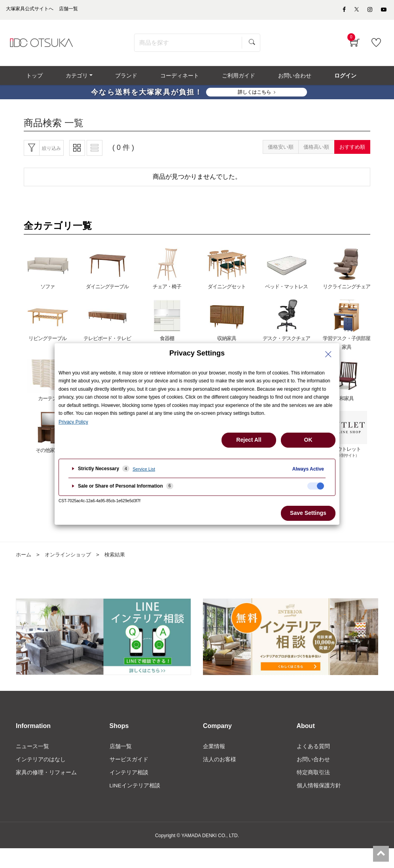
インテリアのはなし (41, 764)
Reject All (249, 440)
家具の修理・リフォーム (46, 777)
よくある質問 (313, 750)
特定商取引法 (313, 777)
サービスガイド (129, 764)
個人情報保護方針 (319, 790)
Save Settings (308, 513)
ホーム (24, 558)
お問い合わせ (313, 764)
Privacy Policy (73, 422)
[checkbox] (316, 486)
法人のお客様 (220, 764)
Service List (144, 469)
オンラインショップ (71, 558)
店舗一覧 (121, 750)
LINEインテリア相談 (135, 790)
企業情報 (214, 750)
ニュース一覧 (32, 750)
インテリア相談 (129, 777)
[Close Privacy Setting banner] (328, 354)
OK (308, 440)
